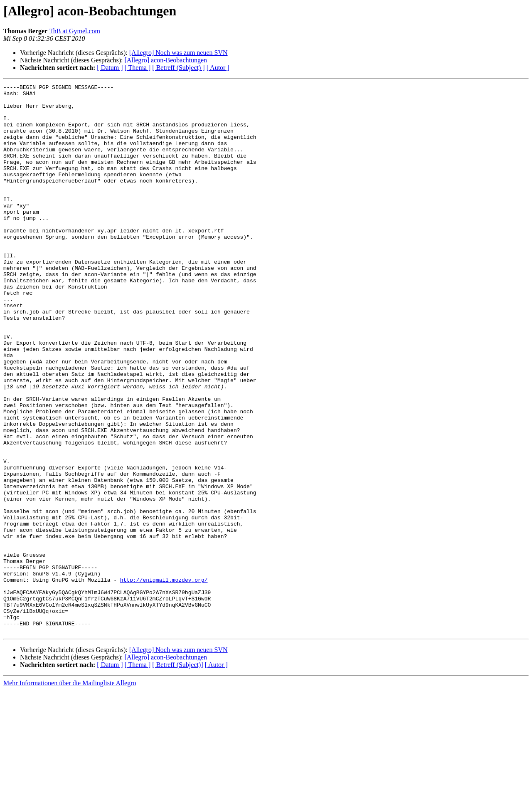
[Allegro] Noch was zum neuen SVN (179, 53)
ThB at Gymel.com (75, 31)
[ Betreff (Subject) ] (178, 68)
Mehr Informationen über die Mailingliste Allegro (70, 793)
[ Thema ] (138, 68)
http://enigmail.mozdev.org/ (164, 679)
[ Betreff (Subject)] (177, 774)
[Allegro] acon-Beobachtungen (166, 60)
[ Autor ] (218, 68)
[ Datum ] (110, 68)
